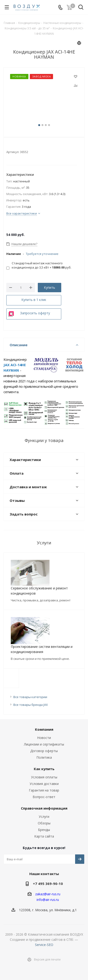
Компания (44, 729)
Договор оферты (44, 751)
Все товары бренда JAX (31, 705)
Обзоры (44, 823)
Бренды (44, 830)
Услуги (44, 817)
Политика (44, 757)
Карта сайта (44, 836)
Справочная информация (44, 808)
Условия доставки (44, 784)
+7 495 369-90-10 (48, 884)
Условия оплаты (44, 777)
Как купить (44, 769)
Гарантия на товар (44, 790)
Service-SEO (44, 945)
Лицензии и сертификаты (44, 744)
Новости (44, 738)
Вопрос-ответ (44, 797)
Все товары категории (30, 697)
